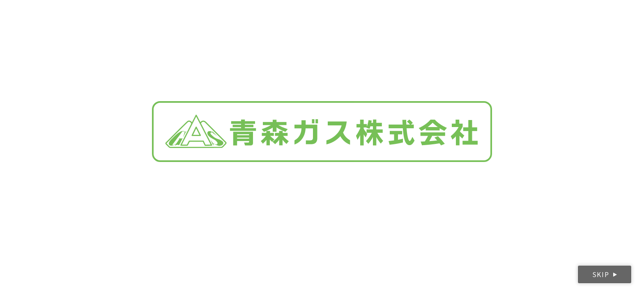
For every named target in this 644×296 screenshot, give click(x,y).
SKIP (601, 274)
